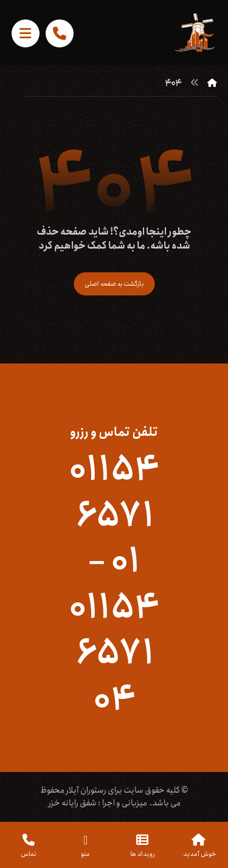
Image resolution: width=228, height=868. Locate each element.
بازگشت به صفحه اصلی (114, 284)
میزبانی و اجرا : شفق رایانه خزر (98, 803)
